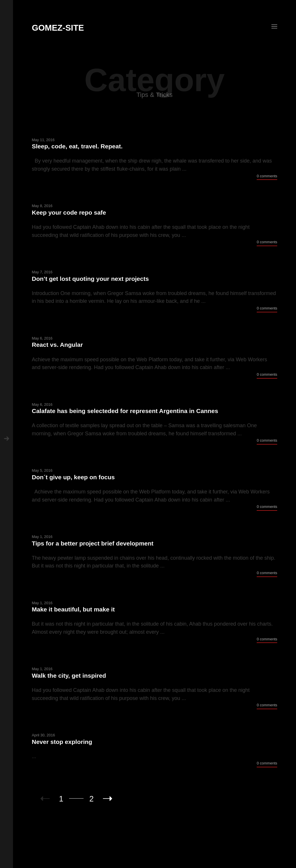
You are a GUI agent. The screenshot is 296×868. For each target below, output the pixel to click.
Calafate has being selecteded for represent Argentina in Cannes (125, 411)
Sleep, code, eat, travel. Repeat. (77, 146)
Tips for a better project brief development (93, 543)
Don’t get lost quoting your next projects (90, 279)
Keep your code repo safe (69, 212)
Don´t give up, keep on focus (73, 477)
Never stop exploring (62, 742)
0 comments (267, 176)
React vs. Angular (57, 345)
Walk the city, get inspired (69, 676)
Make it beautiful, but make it (73, 609)
